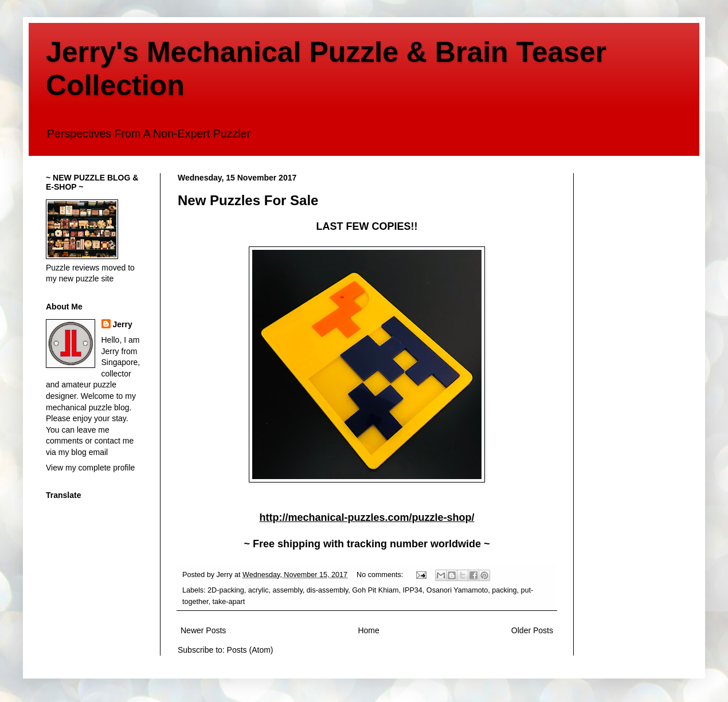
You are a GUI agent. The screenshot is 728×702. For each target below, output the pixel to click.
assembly (288, 590)
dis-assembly (328, 590)
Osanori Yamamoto (457, 590)
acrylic (259, 590)
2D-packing (226, 590)
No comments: (381, 575)
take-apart (229, 602)
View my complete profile (90, 468)
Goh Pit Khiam (375, 590)
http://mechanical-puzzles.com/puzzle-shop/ (367, 517)
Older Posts (532, 630)
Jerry (123, 324)
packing (504, 590)
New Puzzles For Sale (248, 200)
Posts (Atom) (250, 650)
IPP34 (413, 590)
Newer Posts (203, 630)
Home (368, 630)
